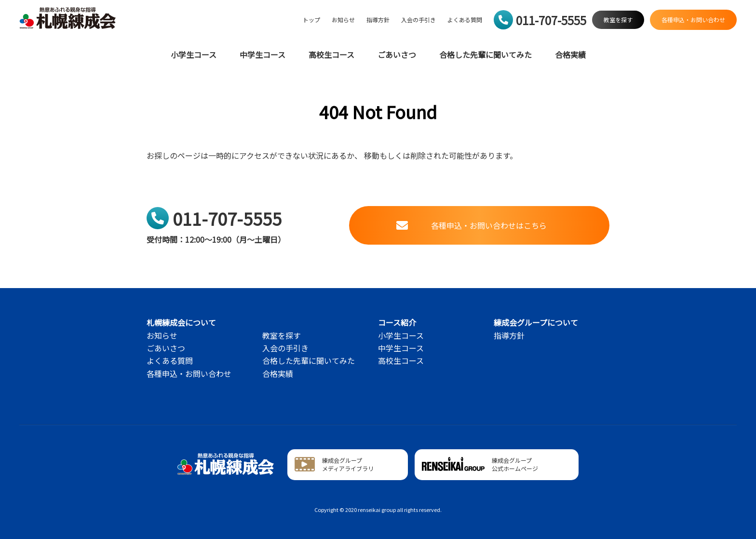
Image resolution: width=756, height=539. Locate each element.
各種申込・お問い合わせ (189, 373)
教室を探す (282, 335)
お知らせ (343, 20)
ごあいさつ (397, 55)
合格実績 (570, 55)
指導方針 (378, 20)
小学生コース (194, 55)
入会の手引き (418, 20)
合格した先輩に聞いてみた (486, 55)
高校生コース (331, 55)
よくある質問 (465, 20)
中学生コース (263, 55)
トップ (311, 20)
